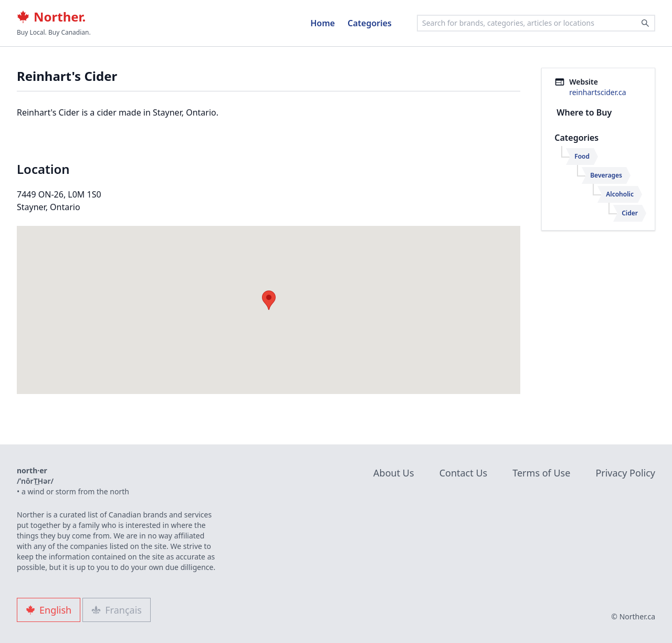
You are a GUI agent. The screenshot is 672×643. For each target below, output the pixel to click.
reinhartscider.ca (597, 92)
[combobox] (536, 23)
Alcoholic (620, 194)
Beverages (606, 175)
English (49, 610)
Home (323, 23)
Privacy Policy (625, 473)
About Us (394, 473)
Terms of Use (541, 473)
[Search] (645, 23)
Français (117, 610)
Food (582, 156)
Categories (370, 23)
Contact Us (464, 473)
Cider (630, 213)
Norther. (51, 17)
